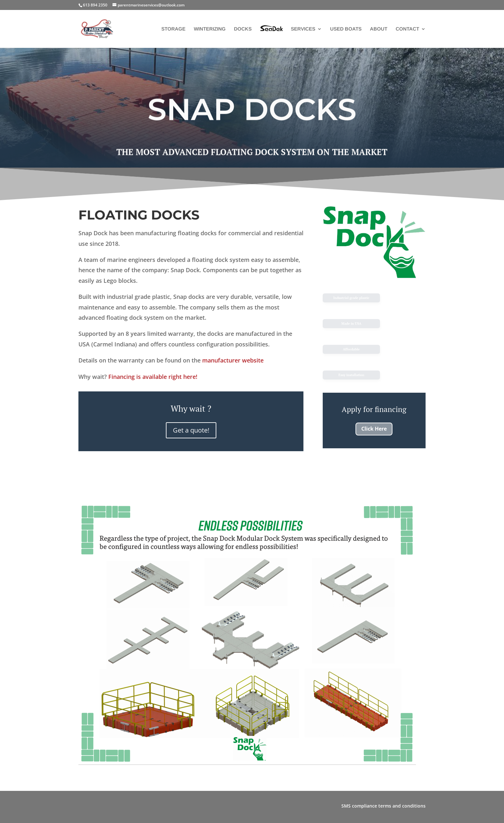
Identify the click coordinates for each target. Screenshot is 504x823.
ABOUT (379, 29)
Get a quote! (191, 430)
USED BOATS (346, 29)
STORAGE (173, 29)
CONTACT (407, 29)
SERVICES (303, 29)
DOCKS (243, 29)
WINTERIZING (210, 29)
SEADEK (271, 33)
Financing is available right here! (153, 377)
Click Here (374, 429)
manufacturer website (233, 360)
